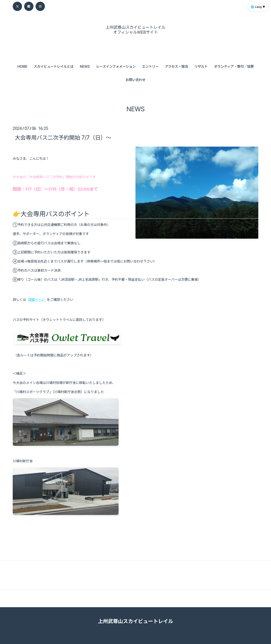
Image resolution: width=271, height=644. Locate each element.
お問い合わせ (135, 80)
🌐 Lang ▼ (258, 7)
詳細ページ (36, 300)
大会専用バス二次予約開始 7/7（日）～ (63, 138)
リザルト (201, 66)
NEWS (85, 66)
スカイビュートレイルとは (54, 66)
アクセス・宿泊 (176, 66)
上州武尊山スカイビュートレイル (135, 621)
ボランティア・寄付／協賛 (234, 66)
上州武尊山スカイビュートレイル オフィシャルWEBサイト (135, 30)
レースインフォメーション (116, 66)
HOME (22, 66)
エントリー (150, 66)
